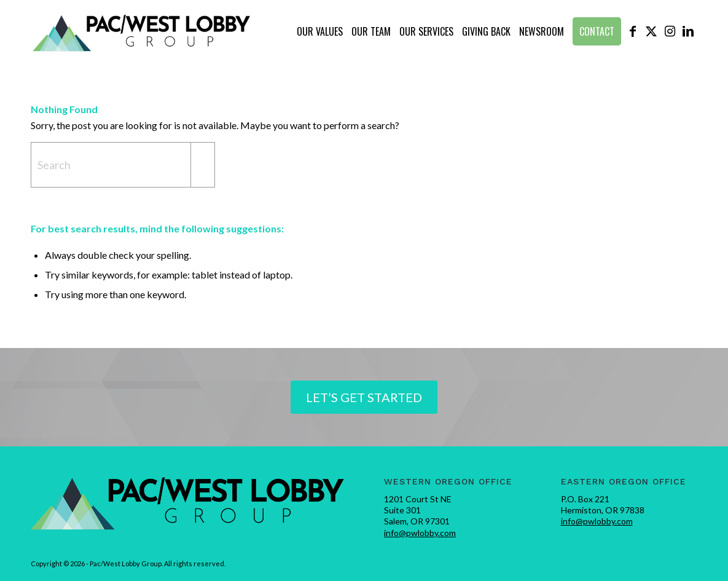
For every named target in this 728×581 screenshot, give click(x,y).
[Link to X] (651, 31)
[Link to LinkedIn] (688, 31)
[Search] (123, 165)
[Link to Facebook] (633, 31)
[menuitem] (320, 31)
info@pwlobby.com (420, 533)
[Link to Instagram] (670, 31)
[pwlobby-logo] (142, 31)
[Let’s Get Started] (364, 397)
